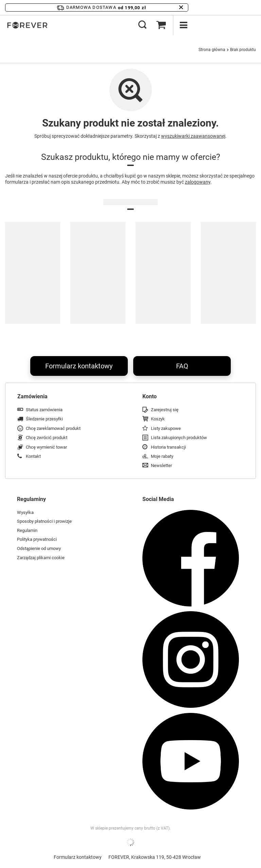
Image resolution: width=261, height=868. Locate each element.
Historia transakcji (168, 447)
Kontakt (33, 456)
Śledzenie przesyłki (44, 419)
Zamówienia (32, 396)
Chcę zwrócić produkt (47, 438)
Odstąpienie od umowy (39, 548)
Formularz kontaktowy (79, 366)
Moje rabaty (162, 456)
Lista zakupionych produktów (179, 438)
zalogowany (198, 182)
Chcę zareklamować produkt (53, 428)
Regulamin (27, 530)
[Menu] (183, 25)
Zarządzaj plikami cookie (41, 558)
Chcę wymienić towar (46, 447)
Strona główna (212, 50)
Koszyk (158, 419)
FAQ (182, 366)
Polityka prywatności (37, 539)
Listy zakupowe (166, 428)
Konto (150, 396)
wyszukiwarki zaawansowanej (193, 136)
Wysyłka (25, 512)
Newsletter (161, 465)
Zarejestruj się (165, 410)
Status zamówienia (44, 410)
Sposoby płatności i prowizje (44, 521)
